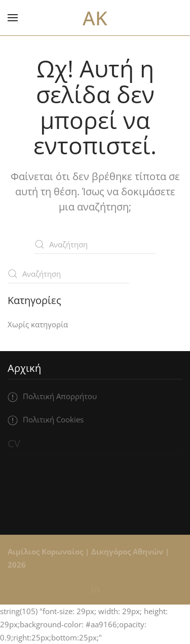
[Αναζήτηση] (95, 244)
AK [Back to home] (95, 18)
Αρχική (24, 368)
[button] (13, 18)
